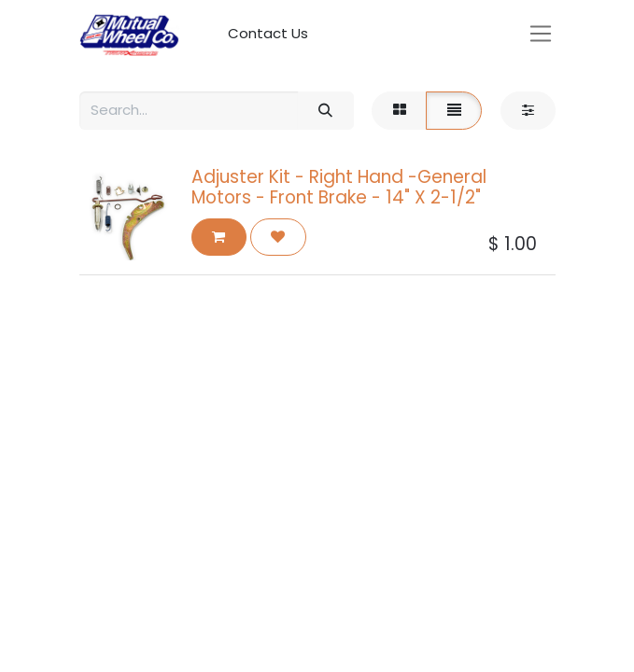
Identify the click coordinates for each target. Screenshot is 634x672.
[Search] (326, 111)
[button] (219, 238)
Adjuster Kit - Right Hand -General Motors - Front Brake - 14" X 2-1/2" (339, 188)
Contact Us (268, 33)
